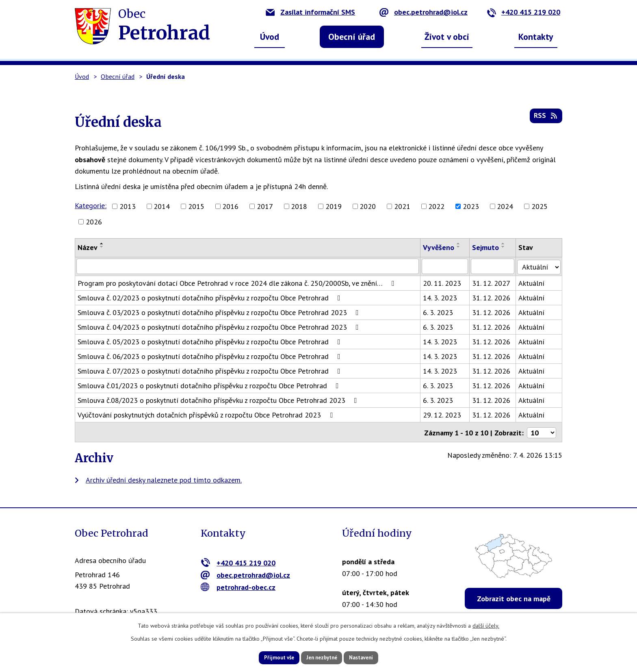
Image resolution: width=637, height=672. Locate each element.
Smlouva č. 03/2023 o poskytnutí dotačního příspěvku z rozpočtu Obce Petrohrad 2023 (220, 312)
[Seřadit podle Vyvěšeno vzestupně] (460, 244)
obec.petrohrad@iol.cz (424, 12)
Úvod (270, 37)
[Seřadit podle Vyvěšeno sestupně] (460, 247)
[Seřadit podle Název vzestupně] (102, 244)
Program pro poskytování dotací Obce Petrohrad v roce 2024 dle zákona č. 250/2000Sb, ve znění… (237, 283)
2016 (230, 206)
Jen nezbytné (321, 657)
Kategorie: (91, 206)
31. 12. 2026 (493, 297)
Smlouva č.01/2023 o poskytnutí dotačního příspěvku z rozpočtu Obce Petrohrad (210, 385)
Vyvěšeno (440, 247)
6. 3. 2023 (440, 312)
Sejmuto (487, 247)
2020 (368, 206)
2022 (436, 206)
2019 (334, 206)
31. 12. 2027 (493, 283)
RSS (545, 119)
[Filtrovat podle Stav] (540, 266)
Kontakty (536, 37)
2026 (94, 222)
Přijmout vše (269, 657)
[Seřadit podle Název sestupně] (102, 247)
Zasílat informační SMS (310, 12)
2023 (471, 206)
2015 (196, 206)
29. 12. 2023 (444, 414)
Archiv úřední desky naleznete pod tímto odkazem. (164, 478)
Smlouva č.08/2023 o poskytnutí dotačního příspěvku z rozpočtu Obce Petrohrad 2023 (219, 400)
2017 (265, 206)
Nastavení (371, 657)
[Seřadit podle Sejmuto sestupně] (505, 247)
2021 (402, 206)
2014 (162, 206)
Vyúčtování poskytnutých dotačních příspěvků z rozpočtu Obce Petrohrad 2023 (207, 414)
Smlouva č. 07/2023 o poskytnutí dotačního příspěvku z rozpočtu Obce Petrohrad (211, 371)
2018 (299, 206)
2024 (505, 206)
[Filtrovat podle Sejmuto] (495, 266)
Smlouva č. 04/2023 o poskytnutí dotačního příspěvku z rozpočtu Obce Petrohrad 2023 (220, 327)
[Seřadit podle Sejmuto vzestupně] (505, 244)
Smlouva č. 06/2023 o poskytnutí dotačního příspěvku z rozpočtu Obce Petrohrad (211, 356)
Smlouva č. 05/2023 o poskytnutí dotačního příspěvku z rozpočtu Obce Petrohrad (211, 341)
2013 (128, 206)
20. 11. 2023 (444, 283)
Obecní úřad (352, 37)
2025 (539, 206)
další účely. (486, 624)
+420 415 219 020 (523, 12)
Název (88, 247)
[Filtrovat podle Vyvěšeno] (447, 266)
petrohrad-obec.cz (238, 586)
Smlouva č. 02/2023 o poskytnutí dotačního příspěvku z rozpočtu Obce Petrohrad (211, 297)
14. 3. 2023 (442, 297)
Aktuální (533, 283)
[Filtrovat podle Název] (248, 266)
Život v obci (447, 37)
